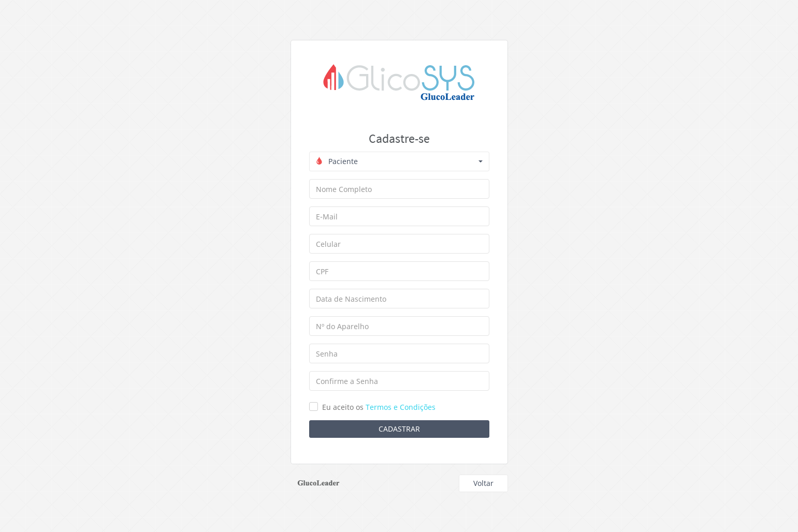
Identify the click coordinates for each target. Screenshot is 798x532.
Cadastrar (399, 429)
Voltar (483, 483)
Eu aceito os (379, 407)
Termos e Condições (401, 407)
